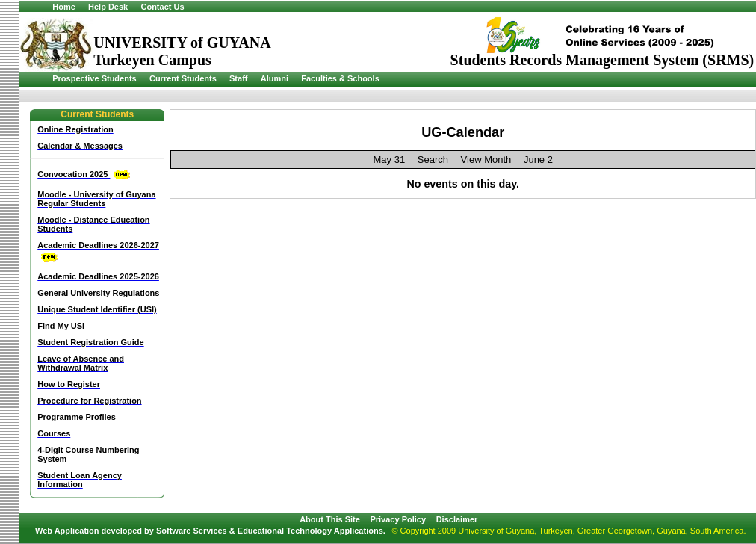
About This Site (330, 519)
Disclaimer (457, 519)
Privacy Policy (398, 519)
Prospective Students (94, 78)
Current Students (183, 78)
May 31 (390, 160)
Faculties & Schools (340, 78)
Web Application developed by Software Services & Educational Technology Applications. (210, 531)
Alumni (275, 78)
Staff (238, 78)
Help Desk (108, 7)
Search (433, 160)
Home (64, 7)
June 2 (538, 160)
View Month (486, 160)
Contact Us (162, 7)
